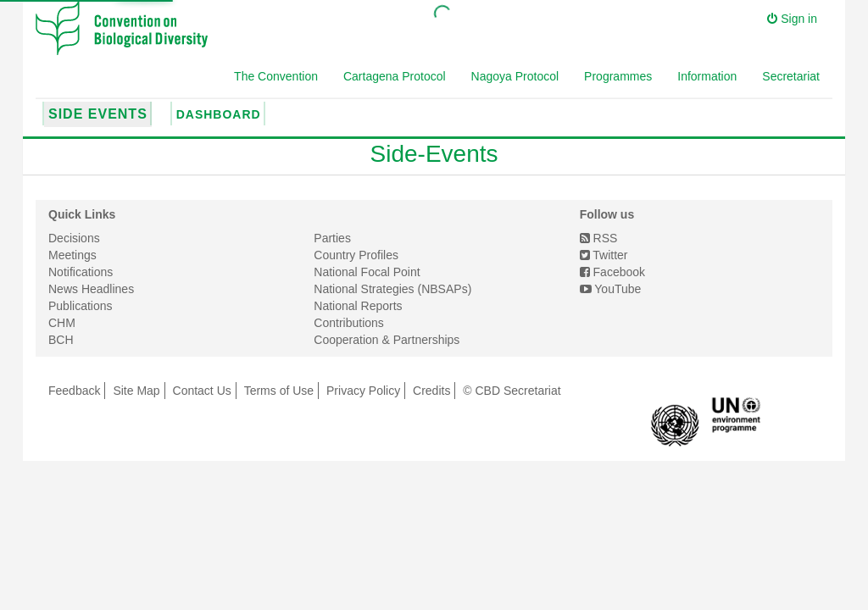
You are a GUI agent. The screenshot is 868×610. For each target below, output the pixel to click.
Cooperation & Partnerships (387, 340)
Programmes (618, 76)
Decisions (74, 238)
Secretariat (791, 76)
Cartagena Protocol (395, 76)
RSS (599, 238)
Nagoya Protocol (515, 76)
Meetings (72, 255)
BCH (61, 340)
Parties (332, 238)
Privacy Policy (363, 391)
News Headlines (91, 289)
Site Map (136, 391)
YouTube (611, 289)
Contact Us (202, 391)
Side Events (98, 114)
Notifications (81, 272)
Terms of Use (279, 391)
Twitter (604, 255)
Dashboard (219, 114)
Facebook (612, 272)
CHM (62, 323)
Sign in (792, 19)
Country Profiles (356, 255)
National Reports (358, 306)
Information (707, 76)
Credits (431, 391)
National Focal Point (367, 272)
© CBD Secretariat (512, 391)
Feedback (74, 391)
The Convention (276, 76)
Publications (81, 306)
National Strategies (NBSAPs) (392, 289)
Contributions (349, 323)
